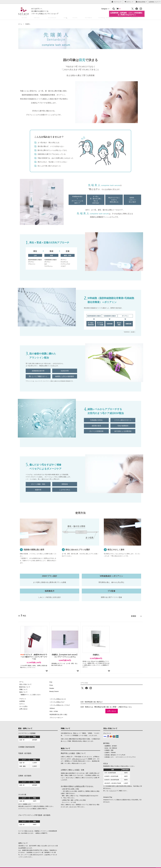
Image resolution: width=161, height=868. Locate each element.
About (37, 17)
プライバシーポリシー (56, 713)
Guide (120, 17)
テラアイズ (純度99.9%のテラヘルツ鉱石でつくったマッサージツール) (34, 656)
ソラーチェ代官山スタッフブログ (60, 703)
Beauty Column (106, 17)
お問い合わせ (112, 710)
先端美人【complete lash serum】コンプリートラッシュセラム (65, 655)
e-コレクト (113, 786)
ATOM (55, 708)
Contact (134, 17)
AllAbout (52, 705)
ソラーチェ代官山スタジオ (57, 698)
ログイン (129, 2)
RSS (51, 708)
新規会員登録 (142, 2)
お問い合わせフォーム (78, 754)
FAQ (66, 17)
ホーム (20, 24)
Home (24, 17)
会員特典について (155, 2)
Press (75, 17)
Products (52, 17)
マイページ (117, 2)
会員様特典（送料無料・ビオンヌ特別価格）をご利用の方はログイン (127, 12)
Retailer (89, 17)
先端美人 (28, 24)
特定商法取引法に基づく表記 (58, 711)
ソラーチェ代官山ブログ (57, 700)
